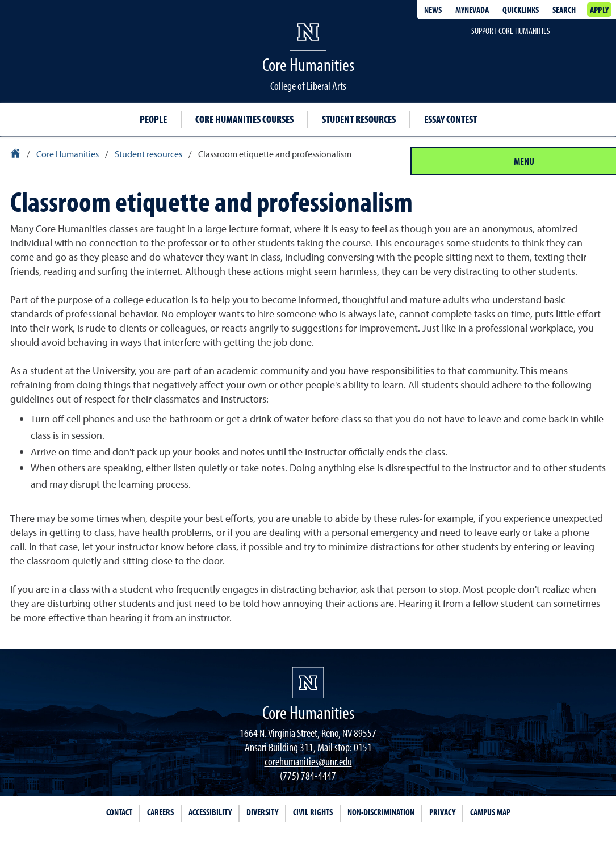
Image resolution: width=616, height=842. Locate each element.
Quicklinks (521, 10)
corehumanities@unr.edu (308, 761)
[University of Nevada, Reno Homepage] (308, 683)
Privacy (442, 812)
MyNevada (472, 10)
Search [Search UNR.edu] (564, 10)
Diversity (262, 812)
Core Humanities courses (244, 119)
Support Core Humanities (511, 31)
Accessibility (210, 812)
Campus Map (490, 812)
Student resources (359, 119)
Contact (119, 812)
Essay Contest (451, 119)
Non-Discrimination (381, 812)
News (433, 10)
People (153, 119)
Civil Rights (313, 812)
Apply (599, 10)
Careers (160, 812)
